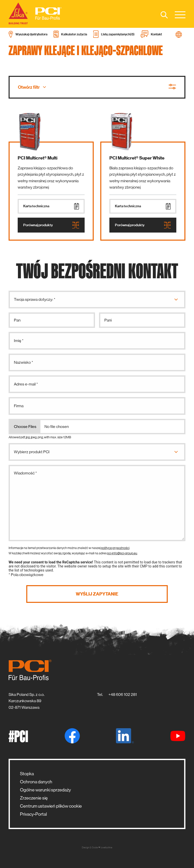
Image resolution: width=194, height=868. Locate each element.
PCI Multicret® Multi (38, 158)
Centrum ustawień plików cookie (51, 806)
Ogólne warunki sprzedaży (45, 790)
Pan (17, 320)
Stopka (27, 774)
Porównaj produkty (51, 225)
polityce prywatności (115, 548)
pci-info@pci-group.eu (122, 553)
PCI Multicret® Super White (137, 158)
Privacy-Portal (33, 814)
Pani (108, 320)
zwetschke (106, 847)
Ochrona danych (36, 782)
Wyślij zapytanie (97, 594)
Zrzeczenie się (34, 798)
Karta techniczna (51, 206)
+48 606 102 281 (123, 694)
